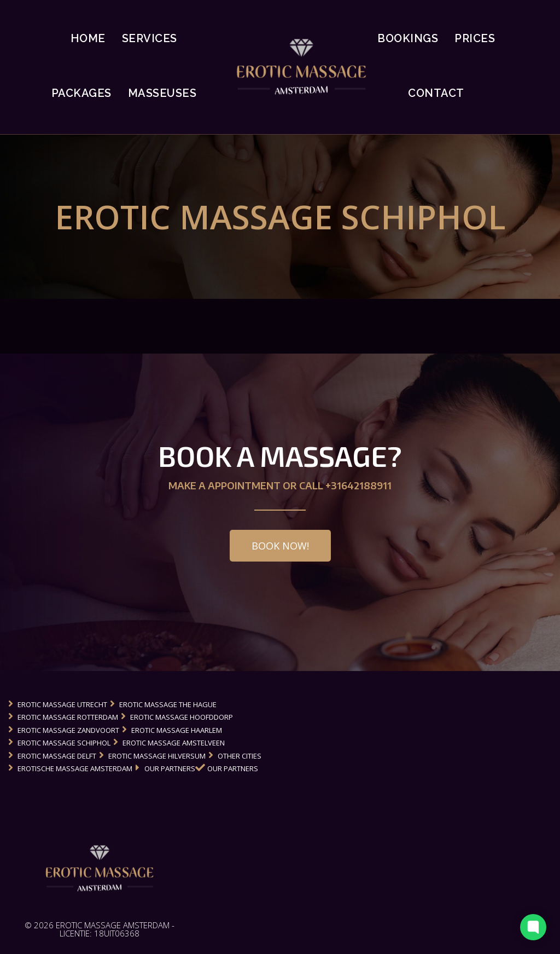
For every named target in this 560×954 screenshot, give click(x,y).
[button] (280, 546)
